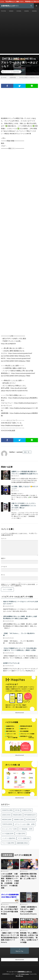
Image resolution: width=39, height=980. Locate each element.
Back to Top (19, 951)
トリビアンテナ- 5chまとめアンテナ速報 (17, 597)
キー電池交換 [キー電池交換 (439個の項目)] (26, 829)
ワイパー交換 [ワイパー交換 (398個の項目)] (8, 843)
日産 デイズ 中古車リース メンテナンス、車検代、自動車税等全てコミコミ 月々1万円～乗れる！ (24, 506)
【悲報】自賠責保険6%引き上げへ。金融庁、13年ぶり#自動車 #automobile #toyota (29, 910)
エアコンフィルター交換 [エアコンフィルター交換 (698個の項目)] (25, 824)
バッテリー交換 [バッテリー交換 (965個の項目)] (9, 838)
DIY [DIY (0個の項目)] (17, 810)
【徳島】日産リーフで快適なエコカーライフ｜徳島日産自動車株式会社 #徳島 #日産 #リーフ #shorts (10, 938)
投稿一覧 (27, 452)
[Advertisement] (19, 34)
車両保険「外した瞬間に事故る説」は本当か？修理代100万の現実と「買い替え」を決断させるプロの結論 (29, 938)
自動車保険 (16, 72)
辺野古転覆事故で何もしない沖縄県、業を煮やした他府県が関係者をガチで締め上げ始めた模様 (20, 617)
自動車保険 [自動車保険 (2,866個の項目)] (22, 843)
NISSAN (11, 11)
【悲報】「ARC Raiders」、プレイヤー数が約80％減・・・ (19, 634)
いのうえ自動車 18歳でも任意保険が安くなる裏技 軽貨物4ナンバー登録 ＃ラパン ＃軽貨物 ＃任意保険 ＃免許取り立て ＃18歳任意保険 (10, 881)
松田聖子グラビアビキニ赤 (11, 663)
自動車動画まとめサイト (25, 972)
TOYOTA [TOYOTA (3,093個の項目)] (7, 824)
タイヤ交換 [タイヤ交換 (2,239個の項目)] (8, 834)
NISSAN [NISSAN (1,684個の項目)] (7, 820)
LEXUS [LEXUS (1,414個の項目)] (6, 815)
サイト (3, 575)
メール (4, 567)
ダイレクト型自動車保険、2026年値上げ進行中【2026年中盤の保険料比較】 (9, 910)
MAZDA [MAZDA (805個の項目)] (17, 815)
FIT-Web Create (24, 974)
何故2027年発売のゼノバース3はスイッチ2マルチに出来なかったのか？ (20, 603)
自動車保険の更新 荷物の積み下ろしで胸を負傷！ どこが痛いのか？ (28, 876)
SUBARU (34, 11)
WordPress (19, 976)
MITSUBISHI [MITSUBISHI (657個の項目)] (30, 815)
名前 (3, 558)
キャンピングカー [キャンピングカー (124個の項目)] (9, 829)
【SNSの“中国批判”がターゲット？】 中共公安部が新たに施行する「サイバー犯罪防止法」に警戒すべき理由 (20, 649)
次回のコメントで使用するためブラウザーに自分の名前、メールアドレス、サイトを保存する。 (19, 585)
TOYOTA (3, 11)
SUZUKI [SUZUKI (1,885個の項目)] (31, 820)
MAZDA (27, 11)
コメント (4, 538)
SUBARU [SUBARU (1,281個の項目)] (19, 820)
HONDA (19, 11)
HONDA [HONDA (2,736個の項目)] (27, 810)
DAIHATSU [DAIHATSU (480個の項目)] (7, 810)
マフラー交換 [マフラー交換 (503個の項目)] (24, 838)
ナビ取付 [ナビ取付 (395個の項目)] (21, 834)
